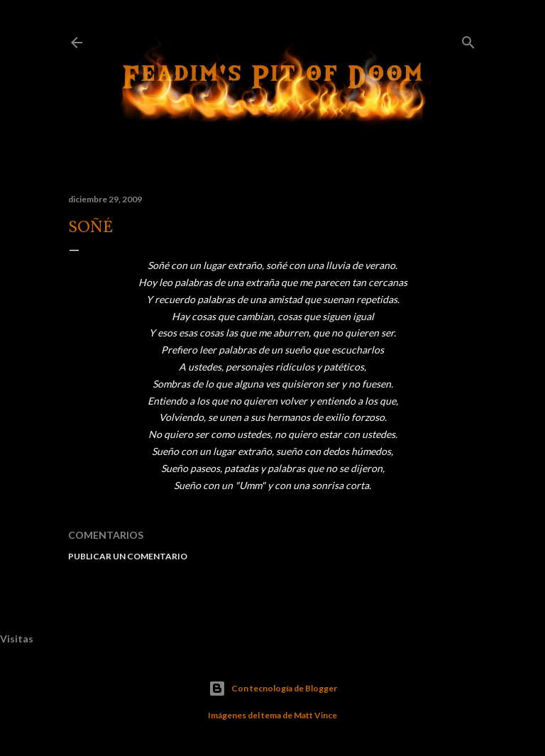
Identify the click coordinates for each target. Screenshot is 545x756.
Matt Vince (315, 715)
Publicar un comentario (128, 556)
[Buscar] (468, 39)
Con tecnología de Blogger (273, 689)
